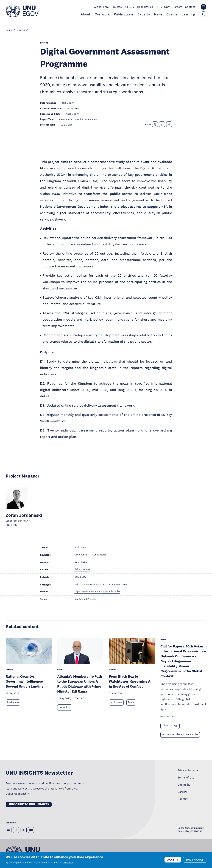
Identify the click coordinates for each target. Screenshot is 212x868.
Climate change (170, 726)
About (86, 14)
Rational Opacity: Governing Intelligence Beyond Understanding (25, 681)
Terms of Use (186, 777)
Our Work (102, 14)
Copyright (184, 785)
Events (172, 14)
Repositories (145, 7)
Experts (144, 14)
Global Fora (101, 7)
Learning (188, 14)
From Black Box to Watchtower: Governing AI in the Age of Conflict (130, 681)
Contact (190, 7)
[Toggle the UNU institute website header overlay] (203, 7)
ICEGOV (129, 7)
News (158, 14)
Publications (124, 14)
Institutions (13, 702)
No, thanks (195, 860)
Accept (173, 860)
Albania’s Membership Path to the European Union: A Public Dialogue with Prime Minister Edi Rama (80, 684)
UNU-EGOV (23, 30)
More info (68, 863)
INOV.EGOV (163, 7)
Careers (177, 7)
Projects (117, 7)
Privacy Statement (189, 770)
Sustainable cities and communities (180, 734)
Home (9, 30)
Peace (131, 702)
